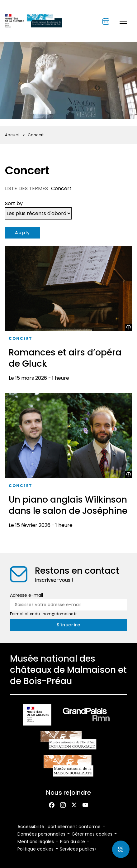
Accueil (12, 135)
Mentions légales (36, 841)
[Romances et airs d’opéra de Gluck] (68, 316)
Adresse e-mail (26, 595)
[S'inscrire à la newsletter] (68, 625)
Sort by (14, 203)
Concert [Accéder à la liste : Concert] (21, 338)
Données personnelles (41, 834)
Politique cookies (35, 849)
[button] (123, 21)
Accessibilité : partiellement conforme (59, 827)
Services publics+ (78, 849)
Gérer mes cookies (92, 834)
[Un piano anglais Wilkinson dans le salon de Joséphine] (68, 463)
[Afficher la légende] (129, 327)
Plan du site (73, 841)
